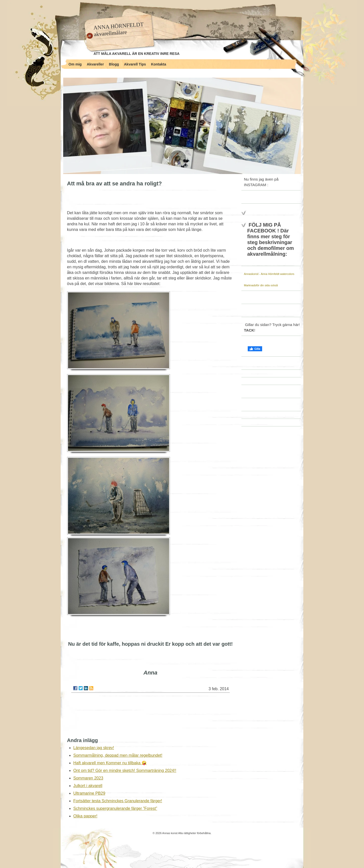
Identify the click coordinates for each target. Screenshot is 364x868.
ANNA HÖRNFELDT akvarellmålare (118, 29)
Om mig (75, 64)
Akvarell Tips (135, 64)
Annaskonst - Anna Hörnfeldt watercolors (269, 274)
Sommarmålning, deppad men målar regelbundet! (118, 755)
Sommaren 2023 (88, 778)
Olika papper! (85, 816)
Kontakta (158, 64)
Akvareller (95, 64)
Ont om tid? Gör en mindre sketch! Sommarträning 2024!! (125, 771)
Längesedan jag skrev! (94, 748)
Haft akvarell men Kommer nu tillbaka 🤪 (110, 763)
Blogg (114, 64)
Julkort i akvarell (88, 786)
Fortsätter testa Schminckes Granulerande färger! (118, 801)
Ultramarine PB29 (89, 793)
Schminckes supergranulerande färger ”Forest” (115, 808)
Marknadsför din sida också (261, 285)
